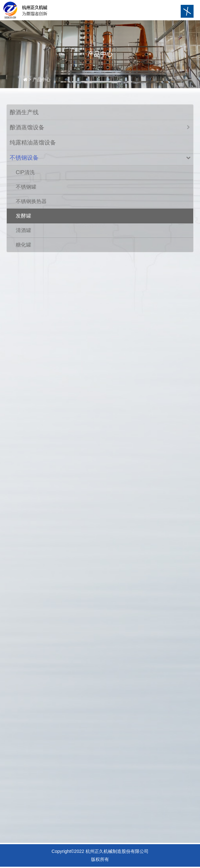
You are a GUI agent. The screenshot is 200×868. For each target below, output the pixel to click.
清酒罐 (23, 230)
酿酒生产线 (24, 112)
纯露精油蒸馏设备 (33, 143)
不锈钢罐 (26, 187)
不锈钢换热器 (31, 201)
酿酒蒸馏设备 (27, 127)
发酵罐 (23, 216)
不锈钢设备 (24, 158)
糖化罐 (23, 245)
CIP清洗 (25, 172)
